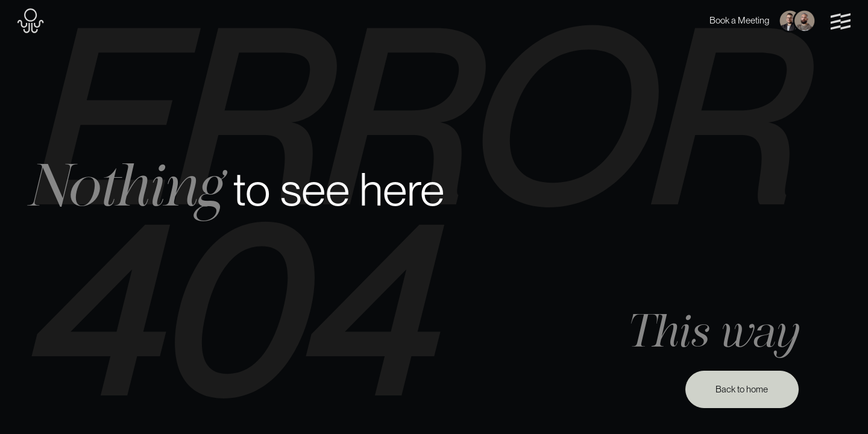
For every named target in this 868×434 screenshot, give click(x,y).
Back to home (742, 389)
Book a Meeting (763, 21)
